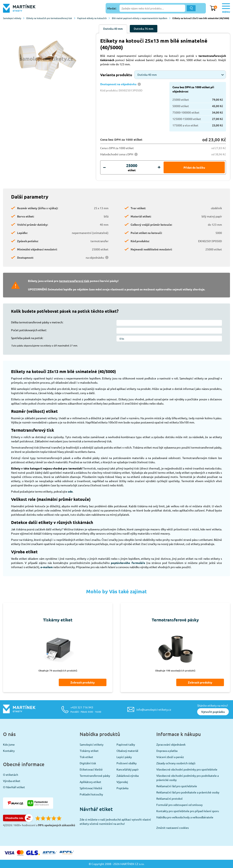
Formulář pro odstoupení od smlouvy (179, 805)
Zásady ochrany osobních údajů (176, 763)
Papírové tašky (126, 744)
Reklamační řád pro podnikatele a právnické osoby (188, 792)
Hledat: (112, 8)
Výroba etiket (12, 781)
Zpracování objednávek (171, 744)
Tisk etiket (86, 757)
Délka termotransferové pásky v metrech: (37, 322)
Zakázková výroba (128, 776)
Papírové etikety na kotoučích (94, 18)
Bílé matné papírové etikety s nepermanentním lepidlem (141, 18)
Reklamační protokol (169, 798)
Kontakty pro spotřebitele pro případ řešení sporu (188, 811)
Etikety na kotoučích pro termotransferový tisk (51, 18)
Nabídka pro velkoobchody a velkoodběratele (185, 817)
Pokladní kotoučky (91, 794)
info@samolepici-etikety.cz (154, 709)
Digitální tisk (88, 763)
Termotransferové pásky (95, 776)
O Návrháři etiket (14, 787)
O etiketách (11, 775)
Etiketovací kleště (91, 769)
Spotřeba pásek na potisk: (27, 338)
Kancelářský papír (128, 769)
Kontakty (9, 751)
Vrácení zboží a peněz (170, 757)
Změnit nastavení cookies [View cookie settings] (173, 828)
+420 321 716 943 (86, 709)
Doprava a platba (167, 751)
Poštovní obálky (127, 763)
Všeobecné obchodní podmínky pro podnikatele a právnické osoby (188, 778)
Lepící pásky (124, 757)
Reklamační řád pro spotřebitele (177, 786)
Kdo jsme (9, 744)
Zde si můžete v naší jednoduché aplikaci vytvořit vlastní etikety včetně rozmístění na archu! (115, 821)
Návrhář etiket (96, 809)
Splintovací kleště (91, 788)
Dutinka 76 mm (144, 29)
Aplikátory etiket (90, 782)
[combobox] (180, 75)
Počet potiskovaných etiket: (29, 330)
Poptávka (122, 788)
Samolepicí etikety (14, 18)
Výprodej (122, 782)
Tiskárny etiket (89, 751)
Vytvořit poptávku (213, 712)
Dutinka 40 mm (113, 29)
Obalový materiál (127, 751)
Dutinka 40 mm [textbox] (147, 75)
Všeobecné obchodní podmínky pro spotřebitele (187, 769)
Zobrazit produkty (83, 682)
